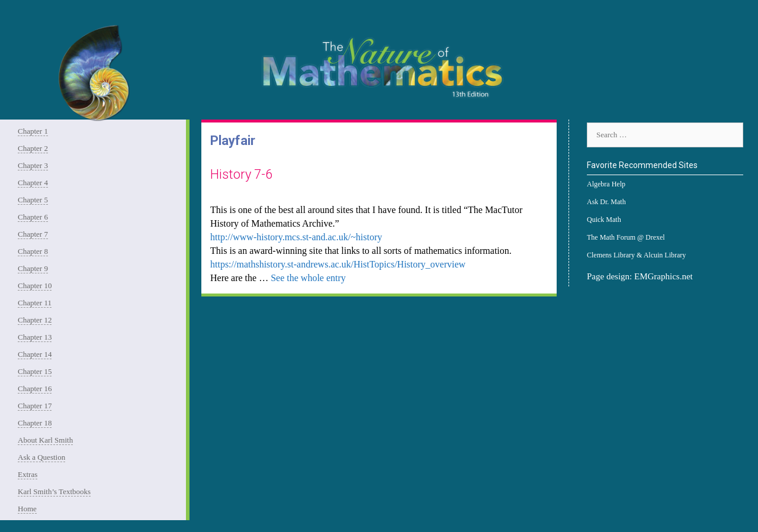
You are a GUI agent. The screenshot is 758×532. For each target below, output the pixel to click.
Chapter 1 (33, 131)
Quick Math (604, 220)
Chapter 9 (33, 268)
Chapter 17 (35, 406)
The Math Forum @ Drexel (626, 237)
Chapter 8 (33, 251)
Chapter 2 (33, 148)
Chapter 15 (35, 371)
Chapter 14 (35, 354)
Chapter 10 (35, 286)
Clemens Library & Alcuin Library (636, 255)
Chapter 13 (35, 337)
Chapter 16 (35, 388)
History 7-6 (241, 174)
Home (27, 509)
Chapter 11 (35, 303)
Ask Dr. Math (606, 202)
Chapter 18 (35, 423)
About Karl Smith (45, 440)
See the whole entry (308, 278)
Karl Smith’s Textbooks (54, 491)
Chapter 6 (33, 217)
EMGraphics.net (664, 276)
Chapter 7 (33, 234)
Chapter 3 (33, 165)
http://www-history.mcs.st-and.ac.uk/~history (296, 237)
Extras (28, 474)
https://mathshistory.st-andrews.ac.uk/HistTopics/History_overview (338, 264)
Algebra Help (606, 184)
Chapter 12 (35, 320)
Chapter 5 (33, 200)
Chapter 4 (33, 183)
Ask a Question (41, 457)
